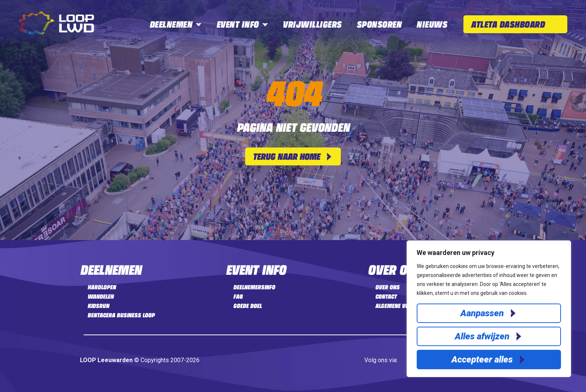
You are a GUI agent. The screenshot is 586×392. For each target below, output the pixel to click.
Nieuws (432, 24)
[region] (489, 309)
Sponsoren (379, 24)
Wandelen (101, 296)
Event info (242, 24)
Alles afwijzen (482, 336)
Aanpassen (482, 313)
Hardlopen (102, 287)
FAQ (238, 296)
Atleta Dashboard (508, 24)
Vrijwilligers (312, 24)
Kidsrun (98, 306)
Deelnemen (175, 24)
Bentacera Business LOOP (121, 315)
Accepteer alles (482, 360)
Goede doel (247, 306)
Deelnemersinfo (254, 287)
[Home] (56, 33)
